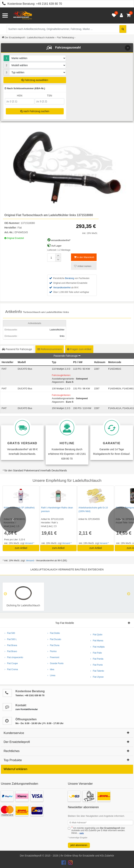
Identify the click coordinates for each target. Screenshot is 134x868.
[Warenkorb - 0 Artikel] (129, 15)
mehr (82, 833)
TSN (50, 96)
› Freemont (53, 657)
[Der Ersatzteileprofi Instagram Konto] (70, 863)
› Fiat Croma (11, 669)
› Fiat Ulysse (97, 677)
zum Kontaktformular (27, 709)
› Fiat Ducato (54, 639)
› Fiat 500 (10, 633)
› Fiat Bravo (11, 651)
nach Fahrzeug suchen (35, 111)
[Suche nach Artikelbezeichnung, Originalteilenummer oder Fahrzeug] (67, 29)
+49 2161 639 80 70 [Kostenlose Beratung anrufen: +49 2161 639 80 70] (49, 4)
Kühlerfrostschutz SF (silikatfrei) (19, 508)
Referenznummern (50, 349)
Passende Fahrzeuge (67, 356)
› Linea (51, 675)
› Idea (51, 669)
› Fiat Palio (96, 653)
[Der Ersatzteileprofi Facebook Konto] (64, 863)
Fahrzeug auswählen (35, 80)
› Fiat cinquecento (14, 657)
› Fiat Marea (97, 641)
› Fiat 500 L (11, 639)
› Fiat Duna (53, 645)
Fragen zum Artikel (79, 349)
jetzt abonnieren (79, 845)
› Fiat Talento (97, 671)
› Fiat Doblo (54, 633)
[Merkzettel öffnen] (113, 15)
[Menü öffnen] (5, 15)
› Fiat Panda (97, 659)
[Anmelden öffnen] (120, 15)
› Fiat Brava (11, 645)
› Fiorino (52, 651)
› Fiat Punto (97, 665)
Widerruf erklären (15, 769)
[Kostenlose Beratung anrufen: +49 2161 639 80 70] (3, 4)
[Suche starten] (123, 29)
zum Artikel (21, 548)
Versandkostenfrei (62, 288)
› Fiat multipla (97, 647)
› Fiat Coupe (11, 663)
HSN (20, 96)
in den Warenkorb (84, 257)
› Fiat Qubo (96, 635)
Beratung (70, 278)
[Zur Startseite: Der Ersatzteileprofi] (23, 15)
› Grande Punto (55, 663)
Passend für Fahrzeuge (17, 349)
